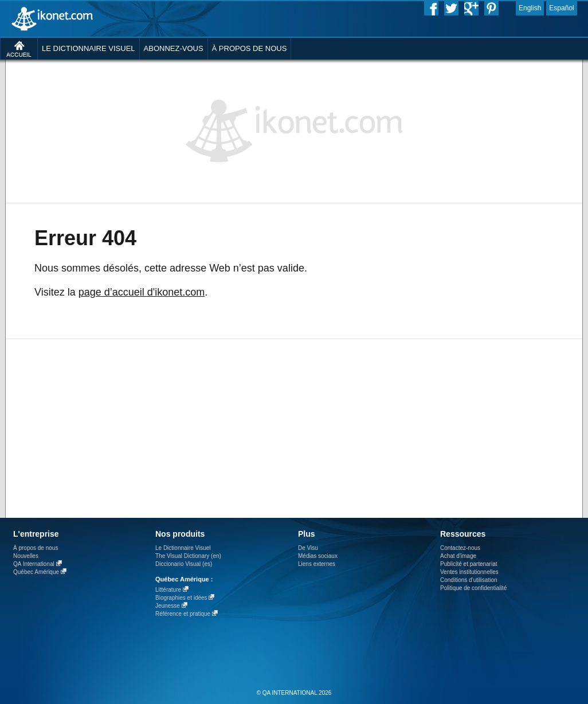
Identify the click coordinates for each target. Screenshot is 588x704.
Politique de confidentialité (473, 588)
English (530, 8)
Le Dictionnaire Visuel (183, 548)
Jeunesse (168, 606)
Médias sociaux (318, 556)
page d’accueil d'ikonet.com (142, 292)
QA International (34, 564)
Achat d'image (458, 556)
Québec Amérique (36, 572)
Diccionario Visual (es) (184, 564)
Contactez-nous (460, 548)
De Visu (308, 548)
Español (561, 8)
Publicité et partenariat (469, 564)
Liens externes (317, 564)
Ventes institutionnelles (469, 572)
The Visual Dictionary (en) (188, 556)
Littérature (168, 590)
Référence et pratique (183, 614)
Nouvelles (26, 556)
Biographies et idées (181, 598)
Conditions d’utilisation (469, 580)
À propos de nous (36, 548)
